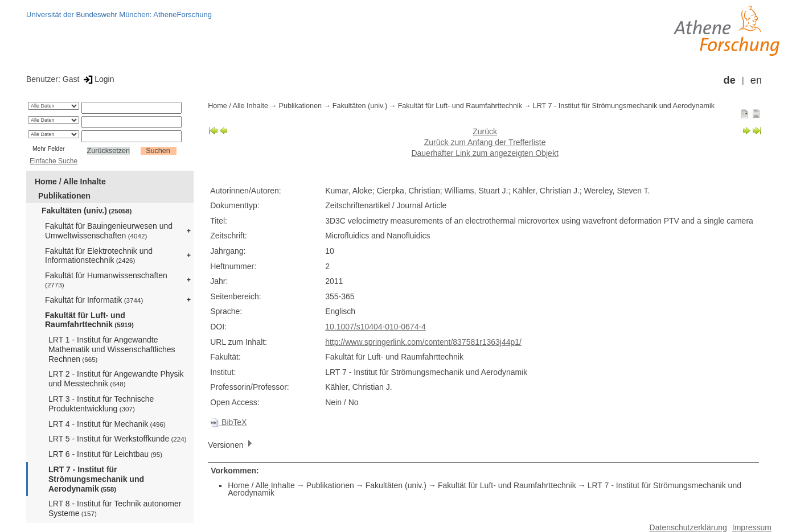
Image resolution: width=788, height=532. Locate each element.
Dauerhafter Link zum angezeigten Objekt (485, 153)
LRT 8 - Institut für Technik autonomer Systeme (115, 508)
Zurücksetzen (109, 151)
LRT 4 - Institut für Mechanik (107, 424)
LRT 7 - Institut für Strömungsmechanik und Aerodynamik (96, 479)
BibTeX (228, 422)
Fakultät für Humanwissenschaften (106, 280)
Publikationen (64, 196)
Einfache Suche (54, 161)
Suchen (158, 151)
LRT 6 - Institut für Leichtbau (105, 454)
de (730, 80)
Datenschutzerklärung (688, 527)
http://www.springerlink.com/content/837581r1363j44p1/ (423, 342)
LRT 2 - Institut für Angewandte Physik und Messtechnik (116, 379)
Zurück (485, 131)
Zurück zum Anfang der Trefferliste (485, 142)
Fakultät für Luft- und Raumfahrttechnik (89, 320)
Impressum (752, 527)
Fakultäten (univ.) (87, 211)
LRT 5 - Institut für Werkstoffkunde (118, 439)
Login (98, 79)
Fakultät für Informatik (94, 300)
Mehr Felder (49, 149)
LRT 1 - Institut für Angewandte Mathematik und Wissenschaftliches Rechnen (112, 349)
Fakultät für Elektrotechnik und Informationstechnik (99, 256)
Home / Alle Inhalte (70, 182)
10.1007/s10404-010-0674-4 (375, 327)
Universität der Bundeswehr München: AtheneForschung (119, 15)
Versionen (231, 444)
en (756, 80)
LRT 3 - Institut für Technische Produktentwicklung (101, 404)
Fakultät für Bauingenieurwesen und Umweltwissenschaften (109, 231)
